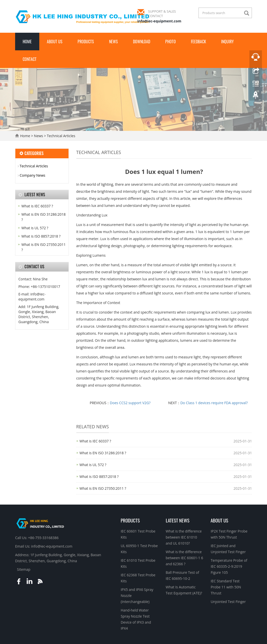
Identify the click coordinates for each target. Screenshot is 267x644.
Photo (171, 42)
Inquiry (227, 42)
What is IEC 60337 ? (95, 441)
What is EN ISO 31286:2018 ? (103, 453)
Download (142, 42)
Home (27, 42)
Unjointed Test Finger (228, 602)
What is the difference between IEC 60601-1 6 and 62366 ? (185, 558)
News (113, 42)
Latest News (178, 520)
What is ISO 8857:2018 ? (99, 477)
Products (86, 42)
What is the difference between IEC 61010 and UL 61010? (184, 537)
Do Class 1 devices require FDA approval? (214, 403)
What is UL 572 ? (93, 465)
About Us (55, 42)
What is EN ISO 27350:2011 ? (103, 488)
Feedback (198, 42)
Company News (32, 175)
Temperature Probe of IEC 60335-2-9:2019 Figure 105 (229, 566)
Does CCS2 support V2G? (130, 403)
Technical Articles (60, 136)
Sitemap (24, 569)
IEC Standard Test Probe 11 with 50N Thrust (226, 587)
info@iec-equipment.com (159, 21)
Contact (30, 59)
